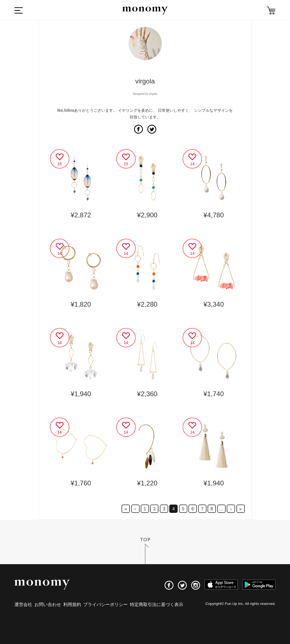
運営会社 (23, 604)
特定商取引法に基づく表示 (157, 604)
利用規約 (72, 604)
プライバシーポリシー (105, 604)
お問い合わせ (48, 604)
